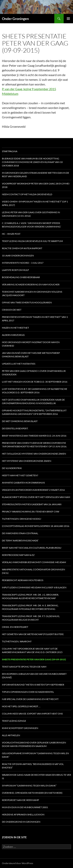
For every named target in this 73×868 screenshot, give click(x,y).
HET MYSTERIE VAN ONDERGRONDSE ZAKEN (27, 461)
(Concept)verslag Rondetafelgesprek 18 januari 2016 (36, 526)
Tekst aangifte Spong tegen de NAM (24, 667)
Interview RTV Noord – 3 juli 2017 (23, 263)
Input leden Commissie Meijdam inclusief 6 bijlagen (34, 587)
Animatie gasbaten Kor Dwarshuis (23, 483)
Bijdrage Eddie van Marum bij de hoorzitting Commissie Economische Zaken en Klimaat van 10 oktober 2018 (32, 162)
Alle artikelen (11, 735)
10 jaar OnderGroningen (18, 256)
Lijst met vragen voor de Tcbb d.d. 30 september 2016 (35, 382)
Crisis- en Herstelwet (15, 627)
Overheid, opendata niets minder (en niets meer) (32, 793)
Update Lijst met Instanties (19, 364)
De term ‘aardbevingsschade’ (20, 540)
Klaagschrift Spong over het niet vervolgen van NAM (36, 497)
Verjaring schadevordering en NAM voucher (31, 284)
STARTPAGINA (10, 151)
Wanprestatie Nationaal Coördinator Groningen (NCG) (33, 571)
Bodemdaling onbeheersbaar (21, 277)
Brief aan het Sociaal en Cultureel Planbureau (32, 548)
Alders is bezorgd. (14, 335)
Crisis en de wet (12, 310)
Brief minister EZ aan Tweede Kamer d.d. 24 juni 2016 (34, 436)
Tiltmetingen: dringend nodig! (22, 519)
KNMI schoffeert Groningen (20, 728)
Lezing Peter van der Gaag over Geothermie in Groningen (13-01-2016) (31, 214)
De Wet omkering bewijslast (20, 421)
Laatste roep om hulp (15, 270)
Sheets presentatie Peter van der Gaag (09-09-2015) (34, 659)
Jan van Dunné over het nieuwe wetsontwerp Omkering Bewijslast (31, 355)
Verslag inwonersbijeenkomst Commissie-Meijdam (34, 562)
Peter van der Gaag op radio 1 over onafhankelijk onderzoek (34, 373)
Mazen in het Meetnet (15, 328)
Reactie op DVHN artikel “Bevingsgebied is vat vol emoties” (33, 766)
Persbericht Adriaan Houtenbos (23, 580)
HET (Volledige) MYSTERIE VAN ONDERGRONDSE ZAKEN (34, 454)
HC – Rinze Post (11, 234)
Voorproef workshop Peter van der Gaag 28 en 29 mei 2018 (36, 185)
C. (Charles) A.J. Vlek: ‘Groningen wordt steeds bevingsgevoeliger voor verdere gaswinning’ (32, 225)
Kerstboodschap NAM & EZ (18, 555)
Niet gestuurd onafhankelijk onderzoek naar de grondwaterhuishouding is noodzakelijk (33, 401)
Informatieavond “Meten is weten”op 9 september (33, 685)
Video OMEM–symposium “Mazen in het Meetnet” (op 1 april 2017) (35, 203)
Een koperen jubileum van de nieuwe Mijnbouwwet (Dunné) (34, 676)
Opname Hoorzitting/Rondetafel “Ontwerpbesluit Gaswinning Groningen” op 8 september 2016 (34, 412)
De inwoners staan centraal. (20, 533)
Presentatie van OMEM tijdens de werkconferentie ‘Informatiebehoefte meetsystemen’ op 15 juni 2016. (34, 445)
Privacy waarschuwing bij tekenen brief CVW (31, 512)
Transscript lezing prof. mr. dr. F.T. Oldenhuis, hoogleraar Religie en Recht (31, 618)
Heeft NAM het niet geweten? (20, 475)
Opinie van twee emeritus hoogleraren (27, 302)
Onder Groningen (15, 19)
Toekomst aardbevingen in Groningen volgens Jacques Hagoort (32, 293)
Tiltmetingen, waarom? (17, 641)
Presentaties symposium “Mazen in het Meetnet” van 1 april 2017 (35, 319)
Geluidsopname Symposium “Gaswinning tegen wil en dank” (35, 755)
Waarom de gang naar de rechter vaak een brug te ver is (36, 777)
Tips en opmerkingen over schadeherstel (28, 692)
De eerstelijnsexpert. (15, 428)
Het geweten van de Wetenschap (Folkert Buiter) (33, 634)
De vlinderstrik (12, 468)
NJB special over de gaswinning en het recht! (30, 699)
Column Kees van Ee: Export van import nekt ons (32, 714)
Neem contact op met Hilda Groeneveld (27, 194)
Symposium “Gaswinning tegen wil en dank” (29, 786)
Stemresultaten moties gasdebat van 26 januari (32, 504)
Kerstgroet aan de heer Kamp (20, 800)
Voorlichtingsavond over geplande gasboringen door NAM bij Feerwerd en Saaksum (34, 744)
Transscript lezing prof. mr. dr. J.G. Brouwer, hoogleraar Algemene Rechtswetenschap (30, 596)
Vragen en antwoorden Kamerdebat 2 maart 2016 (33, 490)
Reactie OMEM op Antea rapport (22, 248)
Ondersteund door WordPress (18, 863)
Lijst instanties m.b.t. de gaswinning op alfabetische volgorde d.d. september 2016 (35, 391)
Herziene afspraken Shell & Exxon (23, 815)
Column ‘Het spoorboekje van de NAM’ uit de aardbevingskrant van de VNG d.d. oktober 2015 (32, 650)
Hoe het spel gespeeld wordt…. (21, 706)
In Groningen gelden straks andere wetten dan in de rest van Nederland (36, 175)
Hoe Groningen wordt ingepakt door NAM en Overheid (31, 344)
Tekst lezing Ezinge (14, 721)
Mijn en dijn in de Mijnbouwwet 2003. (25, 807)
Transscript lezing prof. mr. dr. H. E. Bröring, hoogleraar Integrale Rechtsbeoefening (30, 607)
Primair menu (68, 19)
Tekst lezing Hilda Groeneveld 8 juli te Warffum (32, 241)
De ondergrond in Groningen (21, 822)
